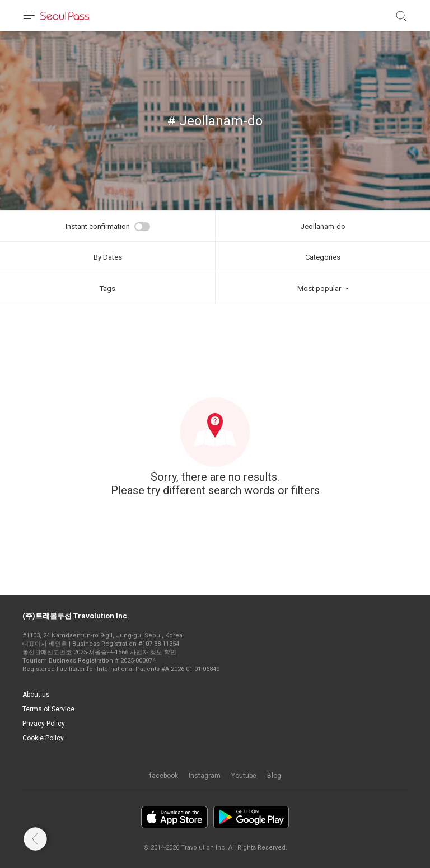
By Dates (108, 257)
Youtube (244, 776)
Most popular (319, 288)
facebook (164, 776)
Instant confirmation (98, 226)
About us (36, 695)
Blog (274, 776)
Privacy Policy (44, 724)
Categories (323, 257)
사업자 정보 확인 (153, 652)
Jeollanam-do (323, 226)
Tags (107, 288)
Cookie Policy (43, 738)
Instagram (205, 776)
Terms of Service (48, 709)
